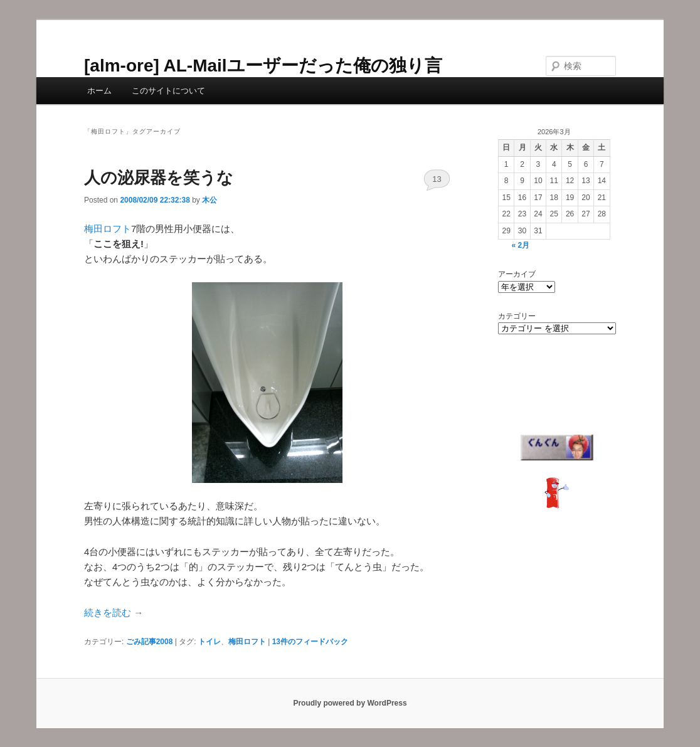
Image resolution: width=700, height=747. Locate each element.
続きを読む (114, 612)
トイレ (209, 642)
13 (437, 179)
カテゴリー (517, 316)
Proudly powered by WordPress (350, 703)
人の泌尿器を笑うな (159, 177)
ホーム (99, 91)
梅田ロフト (108, 229)
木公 (209, 200)
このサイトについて (168, 91)
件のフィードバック (310, 642)
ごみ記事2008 (150, 642)
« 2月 (520, 245)
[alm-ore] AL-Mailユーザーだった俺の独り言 (263, 66)
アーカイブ (517, 274)
